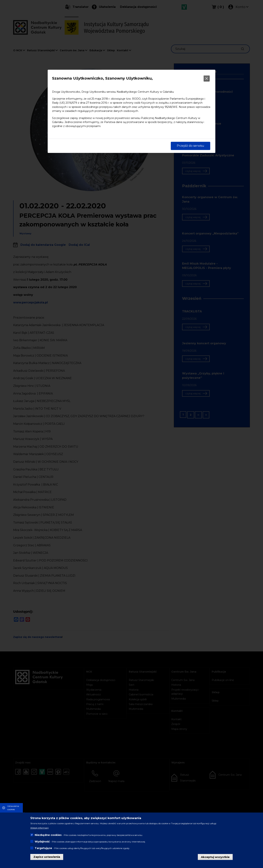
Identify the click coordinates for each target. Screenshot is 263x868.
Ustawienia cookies (13, 808)
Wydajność (42, 842)
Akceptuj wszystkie (215, 857)
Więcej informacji (39, 828)
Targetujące (43, 848)
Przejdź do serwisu (190, 146)
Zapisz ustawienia (47, 857)
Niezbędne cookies (48, 835)
